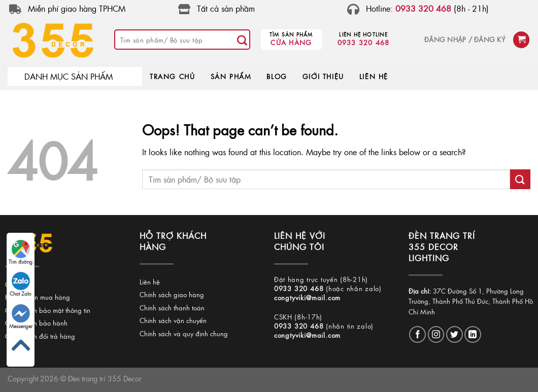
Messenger (21, 317)
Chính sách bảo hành (36, 323)
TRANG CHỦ (172, 76)
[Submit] (242, 40)
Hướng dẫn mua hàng (38, 297)
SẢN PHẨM (231, 76)
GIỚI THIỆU (323, 76)
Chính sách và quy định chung (184, 333)
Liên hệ (150, 282)
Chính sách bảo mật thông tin (48, 310)
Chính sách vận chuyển (173, 320)
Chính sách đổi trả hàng (40, 336)
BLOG (277, 76)
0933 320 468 (364, 42)
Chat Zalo (21, 284)
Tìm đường (21, 253)
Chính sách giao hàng (172, 294)
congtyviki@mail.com (307, 297)
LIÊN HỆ (374, 76)
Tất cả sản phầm (226, 8)
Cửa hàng (291, 42)
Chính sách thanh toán (172, 308)
